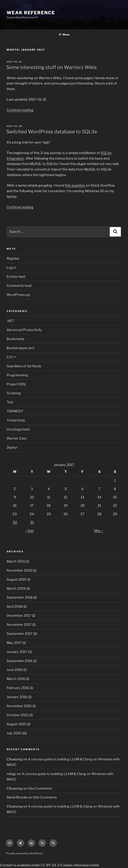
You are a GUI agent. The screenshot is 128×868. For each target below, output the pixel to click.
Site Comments (40, 788)
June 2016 (15, 670)
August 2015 (17, 724)
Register (13, 258)
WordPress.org (18, 295)
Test (10, 402)
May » (98, 531)
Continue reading (20, 110)
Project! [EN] (16, 384)
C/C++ (11, 357)
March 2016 (16, 679)
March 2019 (16, 588)
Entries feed (16, 277)
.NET (10, 321)
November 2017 (19, 625)
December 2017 (19, 615)
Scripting (14, 393)
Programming (17, 375)
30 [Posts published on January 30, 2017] (15, 522)
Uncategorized (18, 429)
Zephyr (12, 447)
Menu (64, 34)
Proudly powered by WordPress (24, 853)
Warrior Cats (17, 438)
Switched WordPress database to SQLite (52, 132)
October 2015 (17, 715)
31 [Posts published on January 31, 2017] (32, 522)
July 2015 (14, 733)
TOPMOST (15, 411)
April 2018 (15, 606)
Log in (11, 267)
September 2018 (20, 597)
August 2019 (17, 579)
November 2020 (19, 570)
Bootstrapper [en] (20, 348)
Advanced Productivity (24, 330)
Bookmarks (15, 339)
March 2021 (16, 561)
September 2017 (20, 634)
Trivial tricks (16, 420)
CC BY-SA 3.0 (51, 865)
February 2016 (18, 688)
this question (75, 185)
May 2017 (14, 643)
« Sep (30, 531)
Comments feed (19, 286)
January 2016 (17, 697)
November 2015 (19, 706)
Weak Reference (31, 13)
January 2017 (17, 652)
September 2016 (20, 661)
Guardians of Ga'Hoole (24, 366)
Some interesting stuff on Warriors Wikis (51, 67)
